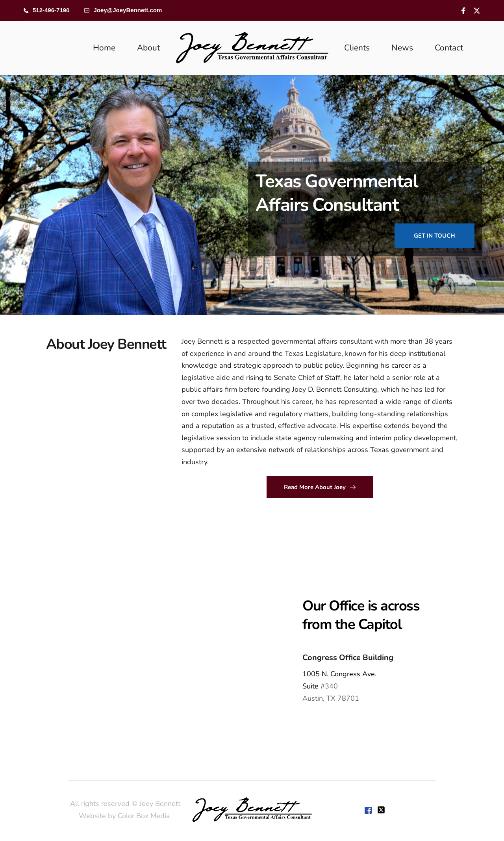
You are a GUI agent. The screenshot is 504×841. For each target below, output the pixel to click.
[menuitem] (104, 48)
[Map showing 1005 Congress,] (126, 650)
